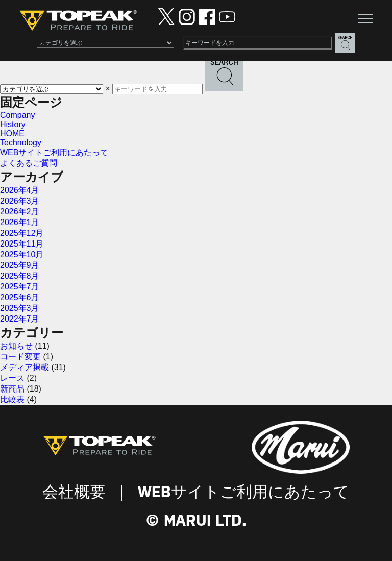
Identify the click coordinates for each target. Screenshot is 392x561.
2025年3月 (20, 308)
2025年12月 (22, 233)
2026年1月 (20, 222)
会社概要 (74, 493)
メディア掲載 (24, 367)
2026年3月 (20, 201)
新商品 (12, 389)
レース (12, 378)
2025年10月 (22, 254)
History (13, 124)
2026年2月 (20, 212)
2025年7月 (20, 287)
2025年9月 (20, 265)
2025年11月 (22, 244)
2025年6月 (20, 297)
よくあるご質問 (29, 163)
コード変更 (20, 357)
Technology (21, 143)
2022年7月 (20, 319)
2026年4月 (20, 190)
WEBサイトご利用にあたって (54, 152)
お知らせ (16, 346)
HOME (12, 133)
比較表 (12, 399)
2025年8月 (20, 276)
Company (17, 115)
